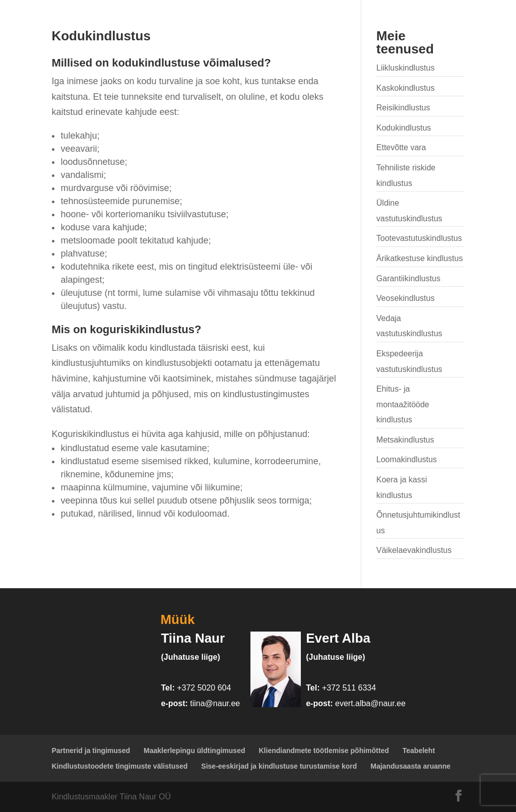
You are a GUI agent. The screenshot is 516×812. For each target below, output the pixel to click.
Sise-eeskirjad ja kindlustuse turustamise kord (279, 766)
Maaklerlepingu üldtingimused (194, 751)
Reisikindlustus (403, 108)
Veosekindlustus (406, 298)
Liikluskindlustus (406, 68)
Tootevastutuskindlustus (419, 238)
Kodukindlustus (404, 128)
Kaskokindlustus (406, 88)
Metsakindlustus (405, 440)
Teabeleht (419, 751)
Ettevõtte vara (401, 147)
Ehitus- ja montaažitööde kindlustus (403, 404)
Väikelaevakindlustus (414, 550)
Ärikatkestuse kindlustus (420, 258)
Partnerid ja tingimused (91, 751)
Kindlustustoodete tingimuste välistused (119, 766)
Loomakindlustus (407, 459)
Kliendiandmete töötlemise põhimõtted (324, 751)
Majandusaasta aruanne (410, 766)
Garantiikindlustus (408, 278)
